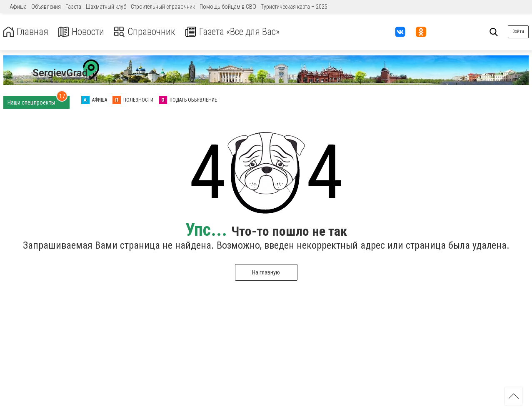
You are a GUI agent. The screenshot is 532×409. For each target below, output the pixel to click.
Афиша (18, 7)
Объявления (46, 7)
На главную (266, 272)
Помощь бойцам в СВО (228, 7)
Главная (26, 32)
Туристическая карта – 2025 (294, 7)
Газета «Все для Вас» (237, 32)
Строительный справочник (163, 7)
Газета (73, 7)
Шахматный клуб (106, 7)
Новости (83, 32)
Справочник (147, 32)
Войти (518, 31)
